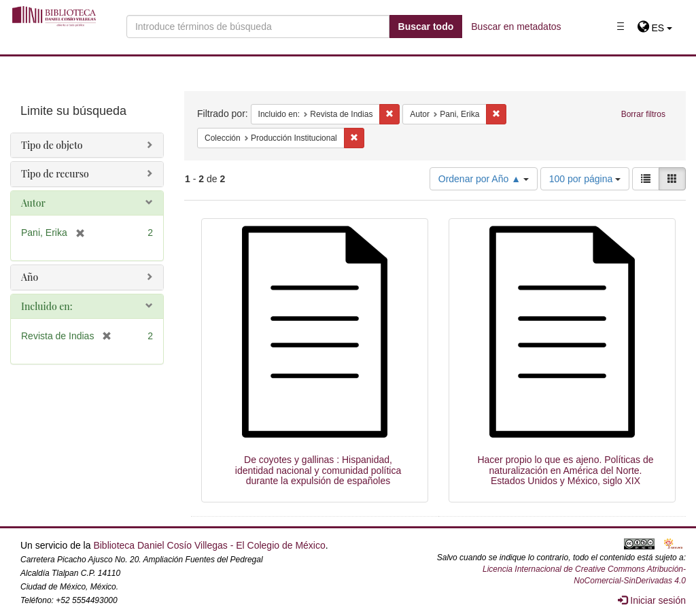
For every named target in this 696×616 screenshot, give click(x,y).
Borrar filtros (643, 114)
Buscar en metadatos (516, 27)
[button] (655, 28)
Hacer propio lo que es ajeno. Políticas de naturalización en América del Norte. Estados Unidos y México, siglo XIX (565, 470)
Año (30, 277)
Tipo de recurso (55, 174)
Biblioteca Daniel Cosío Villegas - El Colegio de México (209, 545)
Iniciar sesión (652, 600)
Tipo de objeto (52, 145)
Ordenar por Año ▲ (484, 179)
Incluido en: (47, 306)
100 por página (585, 179)
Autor (33, 203)
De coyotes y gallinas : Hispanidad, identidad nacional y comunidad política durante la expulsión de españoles (318, 470)
